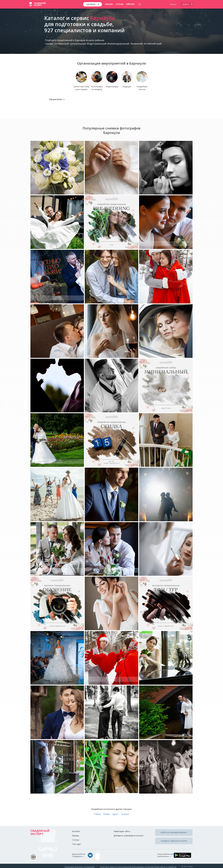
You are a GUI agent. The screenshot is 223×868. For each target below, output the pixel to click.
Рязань (107, 815)
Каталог (76, 832)
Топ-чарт (77, 845)
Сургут (115, 815)
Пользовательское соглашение (84, 865)
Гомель (97, 815)
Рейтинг (131, 4)
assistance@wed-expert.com (109, 856)
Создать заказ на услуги (174, 839)
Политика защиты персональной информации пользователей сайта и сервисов (140, 865)
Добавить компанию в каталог (129, 837)
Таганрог (125, 815)
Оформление (56, 101)
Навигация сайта (122, 832)
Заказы (109, 4)
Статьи (119, 4)
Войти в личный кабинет (174, 833)
